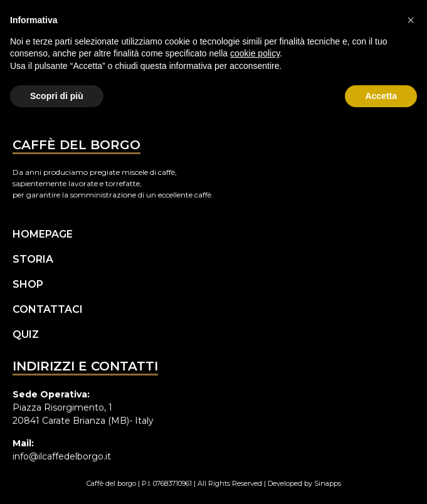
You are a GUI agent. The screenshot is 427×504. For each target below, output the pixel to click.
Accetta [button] (381, 96)
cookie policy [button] (255, 53)
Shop (28, 284)
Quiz (26, 334)
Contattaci (48, 309)
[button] (411, 20)
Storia (33, 259)
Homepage (43, 234)
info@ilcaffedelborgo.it (62, 456)
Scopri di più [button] (57, 96)
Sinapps (328, 483)
